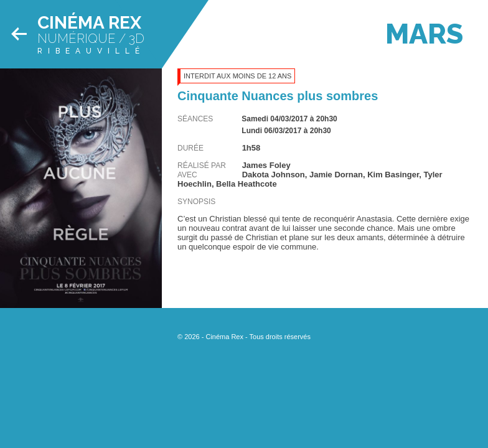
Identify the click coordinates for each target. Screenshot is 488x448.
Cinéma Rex (89, 23)
